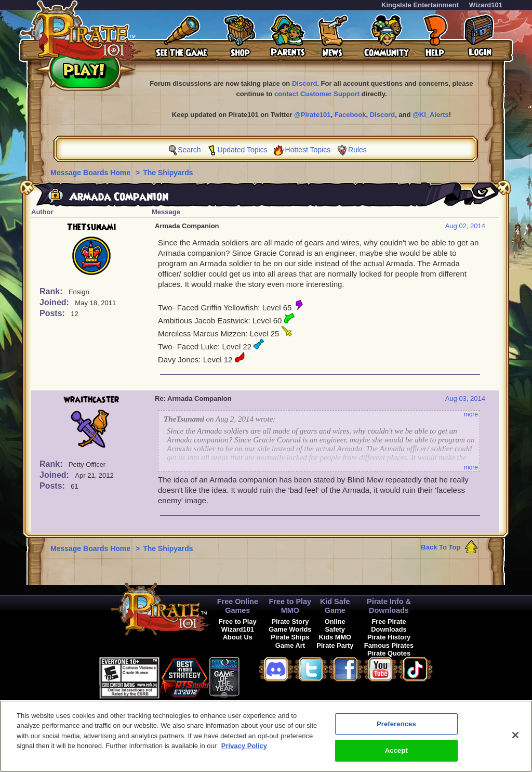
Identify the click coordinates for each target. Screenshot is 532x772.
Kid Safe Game (335, 606)
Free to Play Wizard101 (238, 625)
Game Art (290, 645)
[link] (265, 676)
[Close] (515, 740)
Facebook (350, 115)
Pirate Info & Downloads (389, 606)
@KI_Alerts (431, 115)
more (471, 414)
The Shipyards (168, 173)
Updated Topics (242, 150)
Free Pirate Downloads (389, 625)
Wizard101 (486, 5)
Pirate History (389, 637)
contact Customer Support (317, 94)
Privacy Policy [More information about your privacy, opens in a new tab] (244, 751)
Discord (304, 83)
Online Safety (335, 625)
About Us (238, 637)
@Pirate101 (312, 115)
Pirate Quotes (389, 653)
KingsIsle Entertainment (420, 5)
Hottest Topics (308, 150)
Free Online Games (238, 606)
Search (189, 150)
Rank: (52, 291)
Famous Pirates (389, 645)
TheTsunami (91, 227)
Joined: (55, 302)
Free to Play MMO (290, 606)
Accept (396, 756)
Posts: (53, 313)
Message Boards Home (91, 173)
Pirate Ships (290, 637)
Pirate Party (335, 645)
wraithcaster (91, 400)
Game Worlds (290, 629)
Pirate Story (290, 621)
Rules (357, 150)
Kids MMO (335, 637)
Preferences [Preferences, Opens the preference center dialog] (396, 729)
